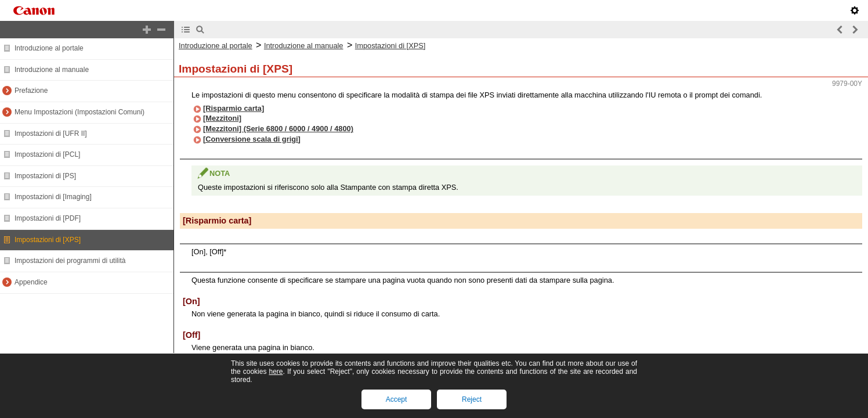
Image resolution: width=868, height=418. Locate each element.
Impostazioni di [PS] (45, 176)
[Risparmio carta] (234, 108)
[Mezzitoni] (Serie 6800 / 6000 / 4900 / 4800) (278, 129)
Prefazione (31, 91)
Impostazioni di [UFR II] (51, 134)
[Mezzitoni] (222, 118)
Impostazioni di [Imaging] (53, 197)
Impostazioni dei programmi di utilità (70, 261)
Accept (397, 399)
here (276, 372)
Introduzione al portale (49, 48)
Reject (472, 399)
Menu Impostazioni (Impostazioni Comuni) (79, 112)
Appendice (31, 282)
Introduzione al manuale (52, 70)
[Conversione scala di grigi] (252, 139)
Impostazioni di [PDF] (48, 218)
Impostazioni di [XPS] (48, 240)
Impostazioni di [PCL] (47, 154)
